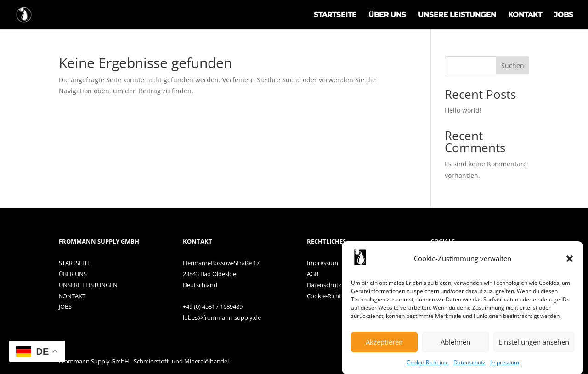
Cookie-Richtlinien (332, 296)
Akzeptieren (384, 345)
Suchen (513, 65)
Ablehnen (455, 345)
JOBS (564, 15)
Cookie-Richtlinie (428, 365)
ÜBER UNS (387, 15)
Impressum (505, 365)
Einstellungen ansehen (534, 345)
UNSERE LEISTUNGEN (457, 15)
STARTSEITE (335, 15)
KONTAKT (525, 15)
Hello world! (463, 110)
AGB (313, 274)
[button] (570, 262)
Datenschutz (469, 365)
